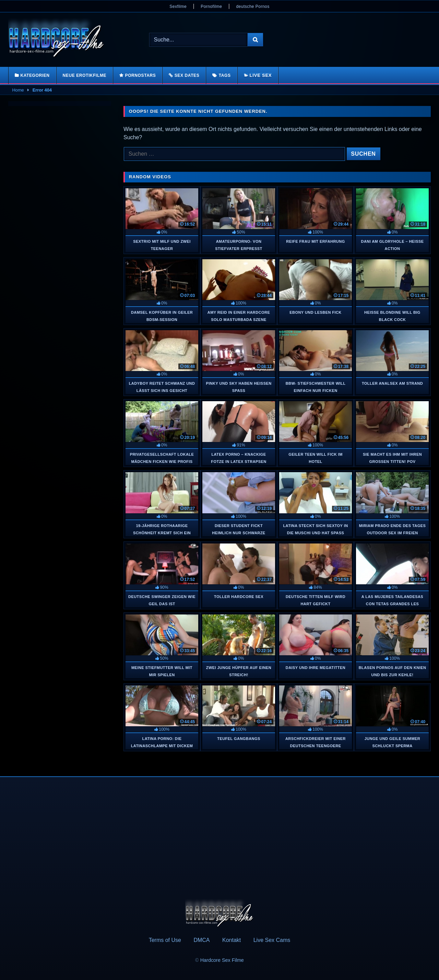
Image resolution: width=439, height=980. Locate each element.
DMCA (201, 940)
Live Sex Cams (272, 940)
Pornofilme (211, 7)
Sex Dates (187, 75)
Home (18, 90)
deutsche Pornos (253, 7)
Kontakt (232, 940)
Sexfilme (178, 7)
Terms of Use (165, 940)
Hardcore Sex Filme (222, 960)
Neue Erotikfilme (85, 75)
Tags (225, 75)
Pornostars (141, 75)
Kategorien (35, 75)
